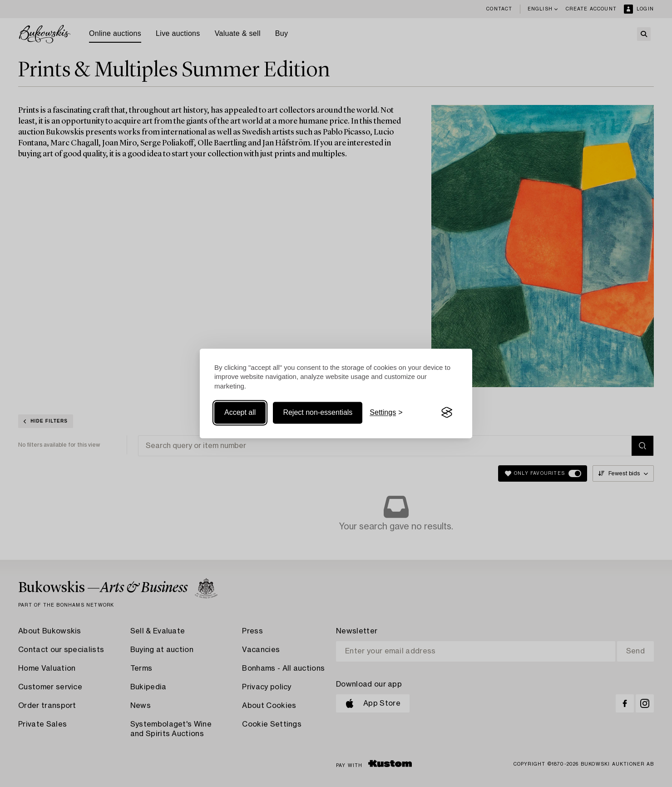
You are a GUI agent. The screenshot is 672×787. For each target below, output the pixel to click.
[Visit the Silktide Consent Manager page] (447, 413)
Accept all (240, 412)
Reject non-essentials (318, 412)
